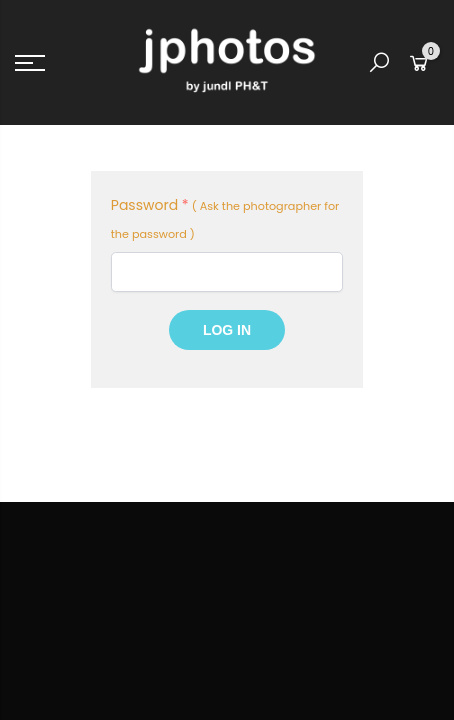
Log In (227, 330)
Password (150, 205)
